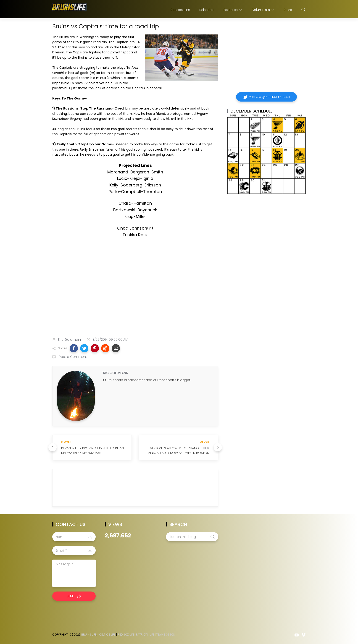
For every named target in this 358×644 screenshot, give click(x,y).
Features (233, 10)
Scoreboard (180, 10)
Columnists (263, 10)
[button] (74, 348)
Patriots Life (145, 635)
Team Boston (166, 635)
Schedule (207, 10)
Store (288, 10)
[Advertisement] (135, 298)
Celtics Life (107, 635)
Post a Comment (72, 357)
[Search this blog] (192, 537)
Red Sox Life (126, 635)
